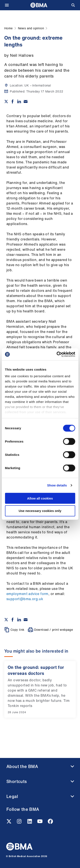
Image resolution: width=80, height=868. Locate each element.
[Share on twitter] (6, 101)
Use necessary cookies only (40, 511)
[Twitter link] (9, 823)
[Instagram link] (20, 823)
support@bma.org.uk (25, 599)
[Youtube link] (40, 823)
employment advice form (27, 594)
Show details (57, 485)
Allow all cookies (40, 498)
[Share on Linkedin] (19, 101)
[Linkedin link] (30, 823)
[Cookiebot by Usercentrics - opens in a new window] (57, 354)
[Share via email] (26, 101)
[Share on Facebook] (13, 101)
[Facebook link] (50, 823)
